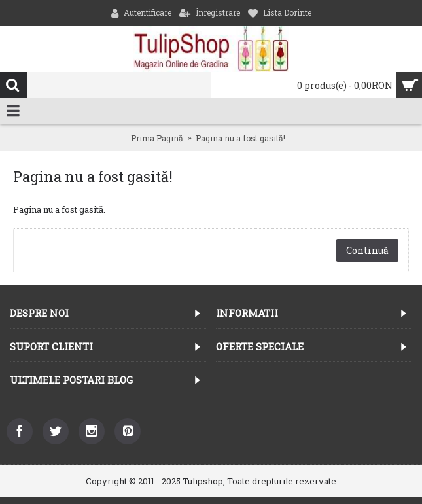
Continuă (367, 250)
